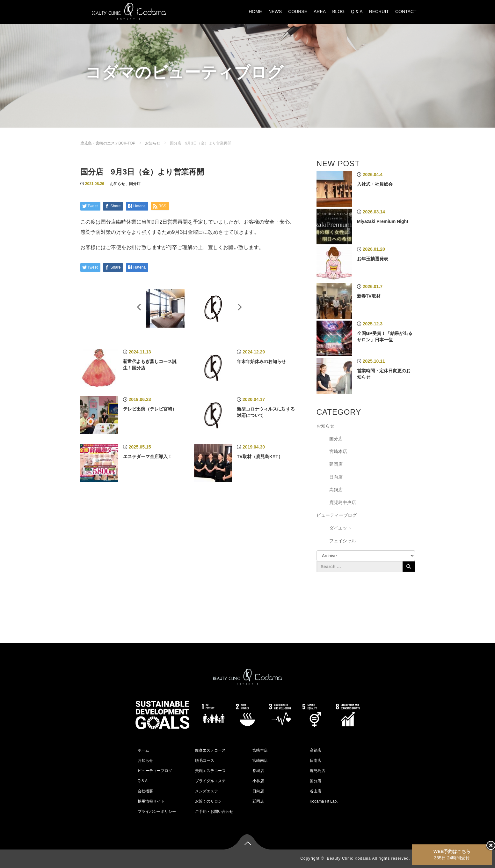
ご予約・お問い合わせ (214, 812)
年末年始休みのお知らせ (261, 361)
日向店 (336, 477)
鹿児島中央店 (343, 502)
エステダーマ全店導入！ (148, 456)
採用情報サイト (151, 801)
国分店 (135, 184)
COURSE (298, 11)
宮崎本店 (338, 451)
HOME (255, 11)
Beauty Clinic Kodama (349, 858)
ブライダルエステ (210, 781)
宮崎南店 (260, 760)
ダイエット (340, 528)
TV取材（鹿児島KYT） (260, 456)
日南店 (316, 760)
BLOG (338, 11)
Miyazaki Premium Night (383, 221)
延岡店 (336, 464)
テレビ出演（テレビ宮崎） (150, 409)
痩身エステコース (210, 750)
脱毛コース (205, 760)
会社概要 (145, 791)
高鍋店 (336, 490)
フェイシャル (343, 541)
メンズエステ (207, 791)
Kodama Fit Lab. (324, 801)
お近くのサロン (208, 801)
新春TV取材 (369, 296)
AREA (320, 11)
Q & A (357, 11)
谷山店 (316, 791)
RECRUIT (379, 11)
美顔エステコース (210, 771)
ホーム (143, 750)
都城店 (258, 771)
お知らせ (153, 143)
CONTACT (406, 11)
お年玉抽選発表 (373, 259)
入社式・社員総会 (375, 184)
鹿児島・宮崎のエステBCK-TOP (108, 143)
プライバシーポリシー (157, 812)
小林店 (258, 781)
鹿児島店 (317, 771)
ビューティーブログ (337, 515)
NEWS (275, 11)
